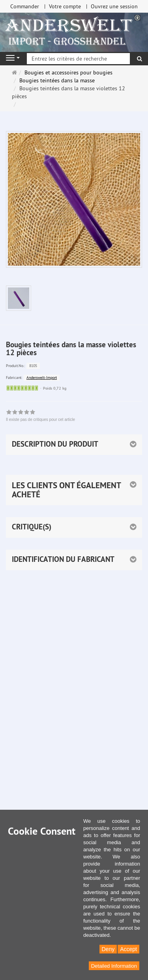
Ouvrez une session (114, 6)
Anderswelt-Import (42, 378)
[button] (74, 490)
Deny (108, 949)
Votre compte (65, 6)
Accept (128, 949)
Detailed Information (114, 966)
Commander (25, 6)
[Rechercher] (140, 59)
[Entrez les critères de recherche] (78, 59)
